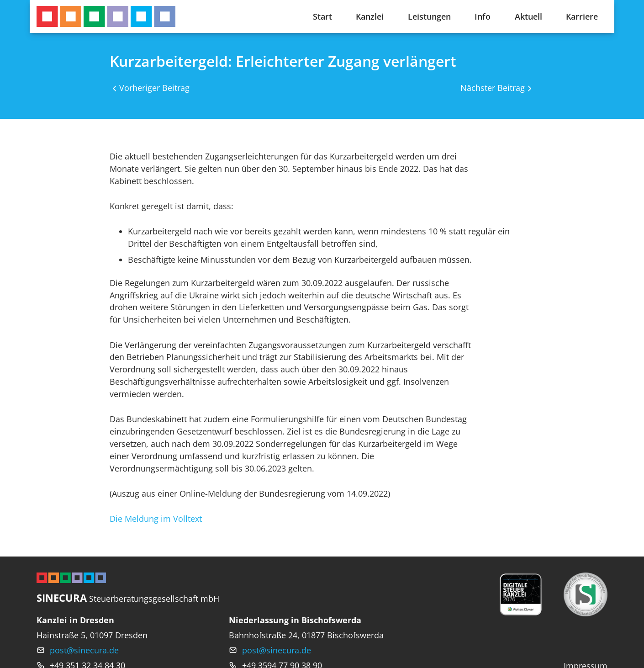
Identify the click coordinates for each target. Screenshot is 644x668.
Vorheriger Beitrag (154, 88)
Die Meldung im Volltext (156, 519)
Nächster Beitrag (493, 88)
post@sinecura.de (84, 650)
